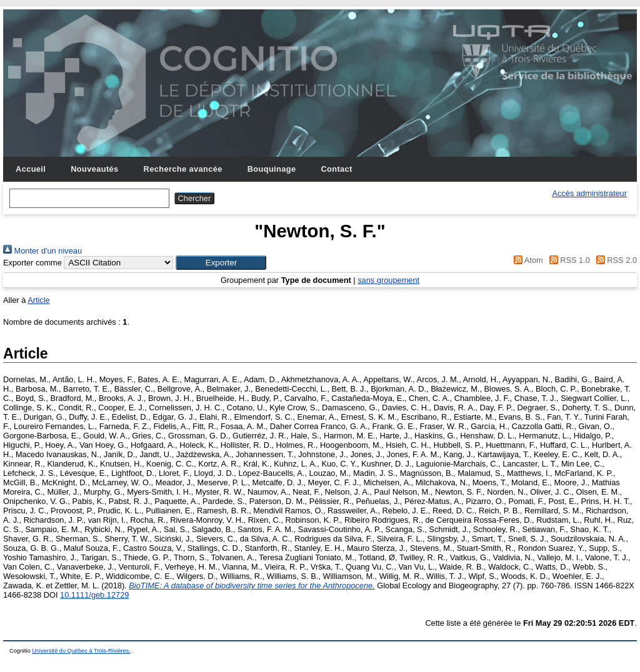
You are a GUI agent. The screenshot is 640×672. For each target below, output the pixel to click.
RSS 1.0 (567, 260)
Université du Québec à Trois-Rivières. (81, 651)
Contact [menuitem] (336, 169)
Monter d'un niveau (42, 251)
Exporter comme (32, 263)
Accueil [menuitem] (31, 169)
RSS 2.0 (614, 260)
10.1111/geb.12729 (94, 595)
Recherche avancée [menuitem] (183, 169)
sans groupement (388, 280)
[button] (221, 263)
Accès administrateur (590, 193)
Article (39, 300)
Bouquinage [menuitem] (272, 169)
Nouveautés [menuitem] (94, 169)
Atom (527, 260)
